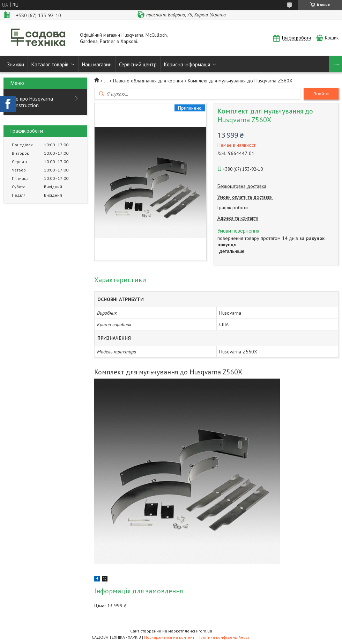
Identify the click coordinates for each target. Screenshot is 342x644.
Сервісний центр (138, 64)
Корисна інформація (187, 64)
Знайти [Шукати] (321, 94)
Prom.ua (204, 631)
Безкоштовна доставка (242, 186)
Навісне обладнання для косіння (148, 81)
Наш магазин (97, 64)
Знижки (16, 64)
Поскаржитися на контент (169, 637)
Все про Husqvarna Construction (32, 102)
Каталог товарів (50, 64)
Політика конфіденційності (224, 637)
